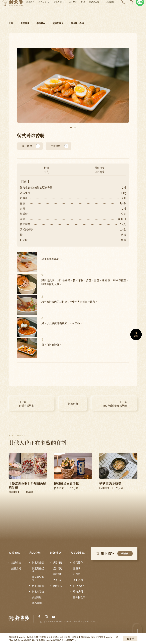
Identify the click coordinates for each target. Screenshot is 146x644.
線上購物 (114, 553)
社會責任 (78, 574)
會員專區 (110, 10)
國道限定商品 (38, 578)
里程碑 (77, 568)
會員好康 (57, 586)
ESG (83, 10)
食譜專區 (37, 597)
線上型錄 (73, 10)
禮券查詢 (78, 580)
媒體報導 (57, 563)
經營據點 (42, 10)
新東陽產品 (38, 563)
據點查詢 (16, 563)
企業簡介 (78, 563)
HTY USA (79, 586)
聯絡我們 (78, 591)
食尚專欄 (37, 603)
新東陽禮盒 (38, 592)
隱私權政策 (79, 597)
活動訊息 (57, 568)
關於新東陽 (94, 10)
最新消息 (30, 10)
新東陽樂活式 (38, 570)
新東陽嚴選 (38, 586)
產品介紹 (58, 10)
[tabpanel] (73, 85)
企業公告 (57, 580)
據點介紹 (16, 568)
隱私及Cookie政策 (22, 640)
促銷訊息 (57, 574)
